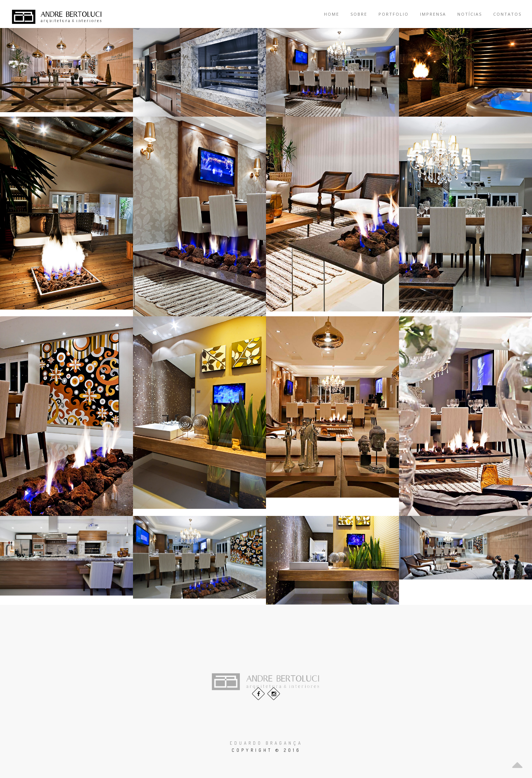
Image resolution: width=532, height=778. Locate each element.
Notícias (470, 14)
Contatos (507, 14)
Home (332, 14)
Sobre (359, 14)
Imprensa (433, 14)
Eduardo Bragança (266, 743)
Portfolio (394, 14)
